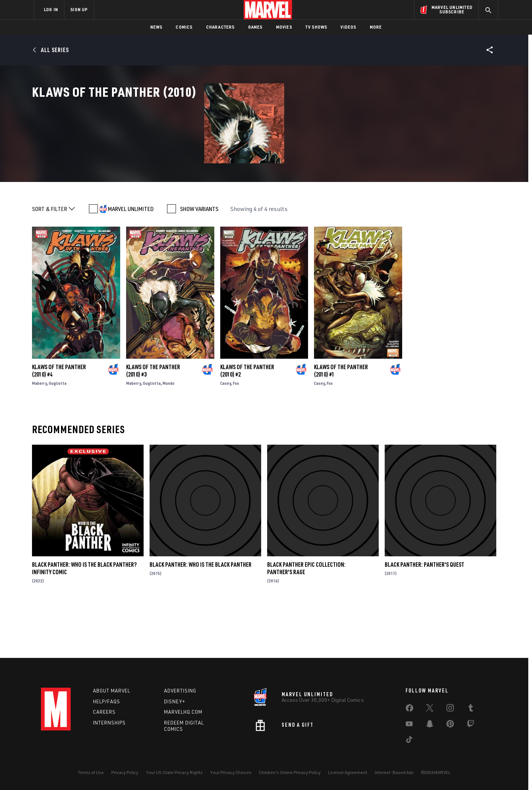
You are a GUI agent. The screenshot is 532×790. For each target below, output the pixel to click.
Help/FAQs (107, 701)
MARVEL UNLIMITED (131, 259)
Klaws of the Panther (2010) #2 (247, 421)
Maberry (39, 433)
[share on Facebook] (409, 710)
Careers (104, 712)
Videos (348, 27)
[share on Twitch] (471, 725)
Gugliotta (58, 433)
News (156, 27)
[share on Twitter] (430, 709)
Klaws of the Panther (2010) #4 (59, 421)
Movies (284, 27)
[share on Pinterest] (450, 725)
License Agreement (348, 772)
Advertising (180, 691)
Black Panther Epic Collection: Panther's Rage (306, 618)
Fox (236, 433)
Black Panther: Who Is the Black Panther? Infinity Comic (84, 618)
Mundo (169, 433)
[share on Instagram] (450, 709)
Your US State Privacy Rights (174, 772)
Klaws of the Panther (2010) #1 (341, 421)
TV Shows (316, 27)
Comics (184, 27)
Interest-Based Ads (394, 772)
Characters (220, 27)
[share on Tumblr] (471, 709)
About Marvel (112, 691)
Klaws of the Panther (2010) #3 (153, 421)
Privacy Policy (125, 772)
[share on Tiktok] (409, 741)
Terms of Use (91, 772)
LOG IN (51, 9)
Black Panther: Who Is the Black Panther (201, 615)
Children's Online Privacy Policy (290, 772)
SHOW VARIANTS (199, 259)
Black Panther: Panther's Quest (424, 615)
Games (255, 27)
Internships (109, 723)
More (376, 27)
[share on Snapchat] (430, 725)
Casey (226, 433)
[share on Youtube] (409, 725)
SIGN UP (79, 9)
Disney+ (175, 701)
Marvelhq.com (183, 712)
